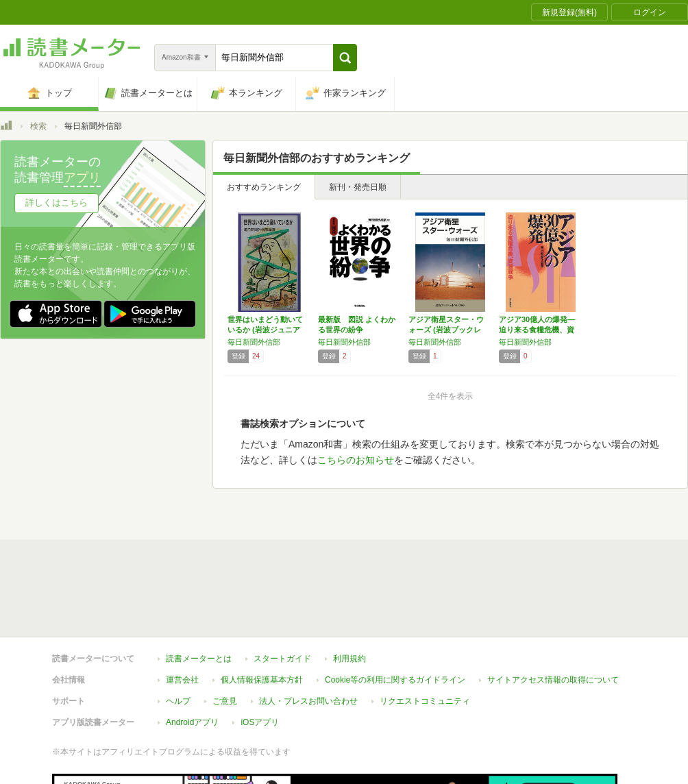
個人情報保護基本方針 (262, 680)
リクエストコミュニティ (425, 701)
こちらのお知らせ (356, 460)
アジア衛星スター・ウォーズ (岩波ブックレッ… (446, 330)
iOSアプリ (260, 722)
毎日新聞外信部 (254, 342)
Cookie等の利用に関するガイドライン (395, 680)
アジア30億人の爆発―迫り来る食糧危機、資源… (537, 330)
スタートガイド (282, 659)
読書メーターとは (199, 659)
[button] (345, 58)
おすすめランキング (264, 187)
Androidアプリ (192, 722)
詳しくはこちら (57, 203)
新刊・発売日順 (358, 187)
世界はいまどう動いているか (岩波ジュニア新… (265, 330)
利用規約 (349, 659)
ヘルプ (178, 701)
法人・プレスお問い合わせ (308, 701)
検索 (38, 126)
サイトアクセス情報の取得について (553, 680)
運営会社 (182, 680)
